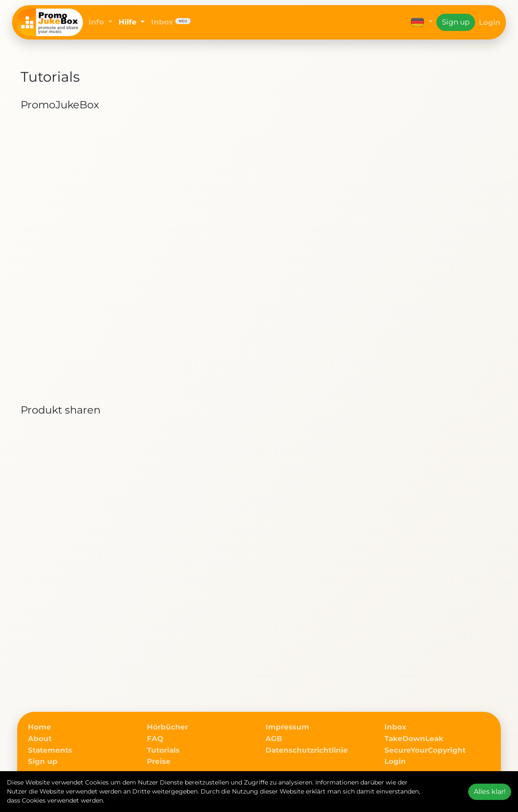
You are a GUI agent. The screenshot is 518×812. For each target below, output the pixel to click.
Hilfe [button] (129, 22)
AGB (274, 738)
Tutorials (163, 750)
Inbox (171, 22)
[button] (422, 22)
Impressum (287, 727)
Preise (159, 761)
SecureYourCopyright (425, 750)
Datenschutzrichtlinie (307, 750)
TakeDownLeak (414, 738)
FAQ (155, 738)
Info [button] (97, 22)
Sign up (456, 22)
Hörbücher (168, 727)
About (40, 738)
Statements (50, 750)
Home (40, 727)
